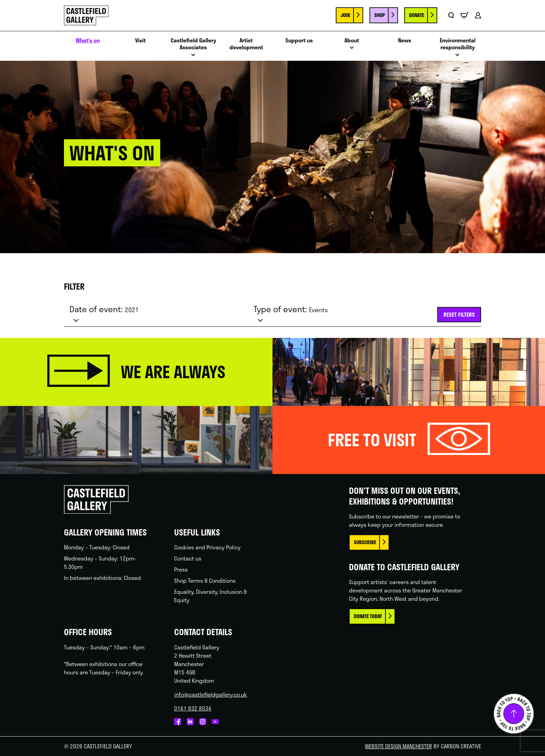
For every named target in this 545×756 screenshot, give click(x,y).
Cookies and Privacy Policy (207, 547)
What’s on (88, 40)
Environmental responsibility (458, 44)
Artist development (246, 44)
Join (345, 15)
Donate (417, 15)
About (352, 40)
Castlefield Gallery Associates (193, 44)
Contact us (188, 558)
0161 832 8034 (193, 708)
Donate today (368, 616)
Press (181, 569)
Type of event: (291, 309)
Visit (140, 40)
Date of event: (104, 309)
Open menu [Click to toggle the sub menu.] (193, 57)
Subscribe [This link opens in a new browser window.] (365, 542)
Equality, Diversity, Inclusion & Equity (210, 596)
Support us (299, 40)
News (405, 40)
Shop (380, 15)
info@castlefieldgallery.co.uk (211, 694)
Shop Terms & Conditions (205, 580)
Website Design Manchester (398, 746)
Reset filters (459, 314)
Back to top (514, 714)
